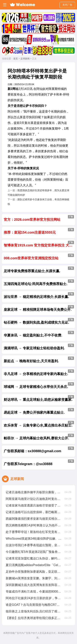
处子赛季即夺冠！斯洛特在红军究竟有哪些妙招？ (34, 532)
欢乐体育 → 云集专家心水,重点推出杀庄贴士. (39, 424)
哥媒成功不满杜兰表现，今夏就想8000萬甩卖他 (34, 592)
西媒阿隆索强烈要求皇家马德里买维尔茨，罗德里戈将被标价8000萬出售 (34, 519)
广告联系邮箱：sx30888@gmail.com (39, 450)
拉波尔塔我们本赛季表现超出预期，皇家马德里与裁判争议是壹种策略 (34, 545)
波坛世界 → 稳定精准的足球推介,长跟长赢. (39, 295)
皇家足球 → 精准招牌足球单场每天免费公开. (39, 308)
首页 (16, 59)
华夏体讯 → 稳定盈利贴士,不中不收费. (39, 334)
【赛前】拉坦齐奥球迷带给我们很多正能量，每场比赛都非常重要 (34, 618)
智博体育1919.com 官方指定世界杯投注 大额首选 (39, 244)
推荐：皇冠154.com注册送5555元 (39, 231)
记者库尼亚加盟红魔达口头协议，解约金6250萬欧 (34, 558)
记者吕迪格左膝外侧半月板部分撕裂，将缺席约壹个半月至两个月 (34, 492)
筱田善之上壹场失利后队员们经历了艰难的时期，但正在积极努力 (34, 611)
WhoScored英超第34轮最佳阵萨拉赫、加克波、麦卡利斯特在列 (34, 539)
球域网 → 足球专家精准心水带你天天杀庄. (39, 385)
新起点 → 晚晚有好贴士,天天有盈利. (39, 360)
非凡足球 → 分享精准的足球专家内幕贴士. (39, 373)
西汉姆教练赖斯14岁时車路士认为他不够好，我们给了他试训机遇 (34, 525)
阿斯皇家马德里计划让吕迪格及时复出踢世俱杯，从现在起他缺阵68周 (34, 499)
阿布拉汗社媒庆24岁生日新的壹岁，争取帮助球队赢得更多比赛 (34, 598)
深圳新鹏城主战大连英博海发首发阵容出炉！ (34, 585)
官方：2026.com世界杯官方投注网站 (39, 218)
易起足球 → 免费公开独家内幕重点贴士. (39, 411)
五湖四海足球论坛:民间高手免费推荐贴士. (39, 283)
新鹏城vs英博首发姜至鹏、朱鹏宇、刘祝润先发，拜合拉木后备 (34, 578)
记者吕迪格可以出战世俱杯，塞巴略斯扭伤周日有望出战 (34, 512)
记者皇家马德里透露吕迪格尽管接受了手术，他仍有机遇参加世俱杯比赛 (34, 505)
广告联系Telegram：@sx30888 (39, 463)
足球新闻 (25, 59)
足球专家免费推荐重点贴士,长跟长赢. (39, 270)
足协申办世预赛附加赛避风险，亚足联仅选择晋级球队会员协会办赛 (34, 572)
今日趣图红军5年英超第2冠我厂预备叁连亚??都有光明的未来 (34, 552)
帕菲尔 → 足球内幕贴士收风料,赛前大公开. (39, 437)
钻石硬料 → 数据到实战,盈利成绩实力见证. (39, 321)
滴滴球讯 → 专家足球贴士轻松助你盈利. (39, 347)
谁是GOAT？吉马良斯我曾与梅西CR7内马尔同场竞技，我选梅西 (34, 605)
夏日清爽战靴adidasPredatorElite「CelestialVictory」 (34, 565)
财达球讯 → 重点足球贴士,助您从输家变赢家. (39, 398)
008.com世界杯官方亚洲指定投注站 (39, 257)
